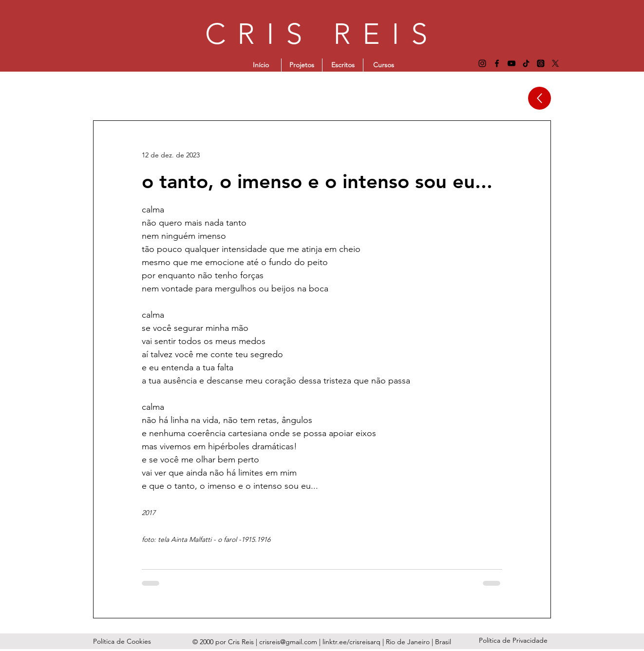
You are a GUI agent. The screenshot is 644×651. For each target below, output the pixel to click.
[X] (555, 63)
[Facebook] (497, 63)
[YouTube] (511, 63)
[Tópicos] (541, 63)
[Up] (540, 98)
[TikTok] (526, 63)
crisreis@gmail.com (288, 642)
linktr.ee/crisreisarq (352, 642)
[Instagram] (482, 63)
